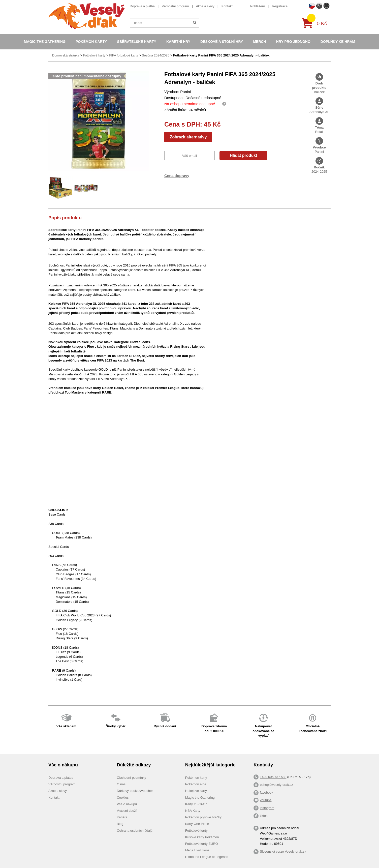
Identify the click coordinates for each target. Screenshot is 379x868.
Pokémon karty (91, 42)
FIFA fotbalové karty (124, 55)
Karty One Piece (197, 824)
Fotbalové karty (94, 55)
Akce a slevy (205, 6)
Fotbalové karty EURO (202, 844)
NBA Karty (193, 811)
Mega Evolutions (197, 850)
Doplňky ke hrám (338, 42)
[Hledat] (195, 23)
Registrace (280, 6)
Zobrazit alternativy (188, 137)
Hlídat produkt (243, 155)
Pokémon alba (196, 784)
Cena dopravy (177, 176)
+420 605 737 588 (273, 777)
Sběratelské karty (137, 42)
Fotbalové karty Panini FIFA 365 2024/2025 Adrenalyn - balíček (221, 55)
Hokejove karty (196, 791)
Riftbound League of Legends (207, 857)
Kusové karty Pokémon (202, 837)
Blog (120, 824)
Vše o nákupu (127, 804)
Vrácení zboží (127, 811)
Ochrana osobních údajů (135, 831)
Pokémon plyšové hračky (203, 817)
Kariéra (122, 817)
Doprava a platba (142, 6)
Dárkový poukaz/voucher (135, 791)
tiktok (264, 816)
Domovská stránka (66, 55)
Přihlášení (258, 6)
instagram (267, 808)
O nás (121, 784)
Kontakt (227, 6)
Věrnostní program (175, 6)
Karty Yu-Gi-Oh (196, 804)
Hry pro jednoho (293, 42)
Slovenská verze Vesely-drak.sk (283, 851)
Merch (259, 42)
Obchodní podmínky (131, 778)
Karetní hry (178, 42)
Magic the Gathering (45, 42)
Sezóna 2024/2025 (156, 55)
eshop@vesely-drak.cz (276, 785)
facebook (266, 792)
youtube (266, 800)
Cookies (123, 798)
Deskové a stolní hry (222, 42)
